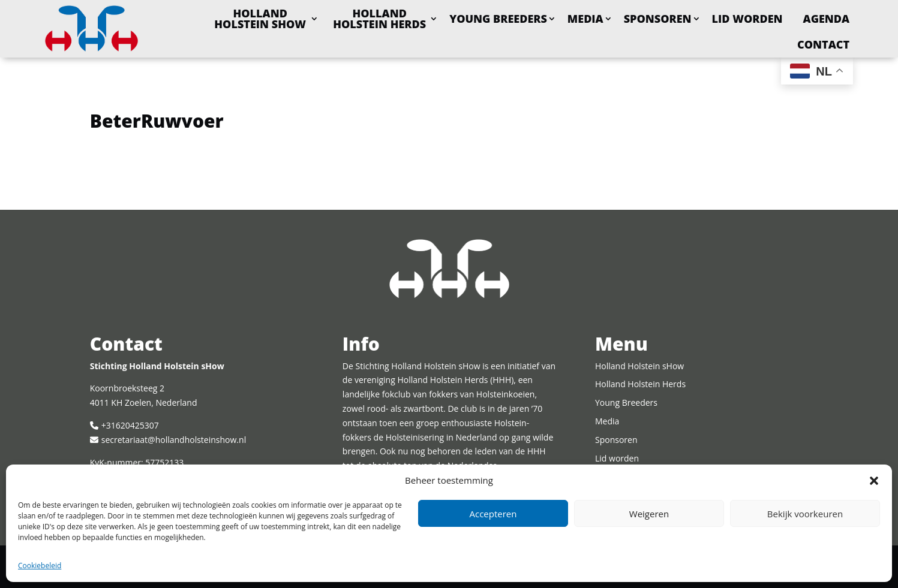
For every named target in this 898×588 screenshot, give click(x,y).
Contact (823, 44)
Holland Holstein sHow (260, 19)
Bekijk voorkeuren (805, 514)
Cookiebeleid (40, 566)
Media (585, 19)
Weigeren (649, 514)
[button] (874, 481)
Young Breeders (498, 19)
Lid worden (747, 19)
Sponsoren (658, 19)
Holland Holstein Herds (379, 19)
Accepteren (493, 514)
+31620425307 (130, 425)
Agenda (827, 19)
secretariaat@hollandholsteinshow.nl (174, 440)
